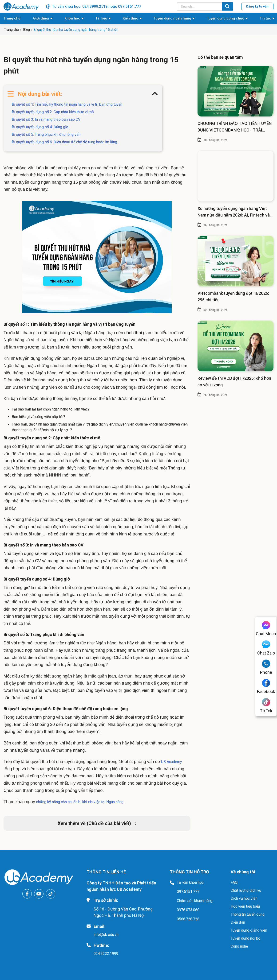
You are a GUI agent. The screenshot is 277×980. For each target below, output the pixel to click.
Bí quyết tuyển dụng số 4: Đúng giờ (40, 127)
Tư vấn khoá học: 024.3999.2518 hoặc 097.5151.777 (97, 6)
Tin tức (265, 18)
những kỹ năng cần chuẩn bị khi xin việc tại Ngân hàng (80, 802)
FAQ (234, 882)
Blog (27, 30)
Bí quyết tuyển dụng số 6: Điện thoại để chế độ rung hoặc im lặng (64, 142)
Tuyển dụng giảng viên (249, 930)
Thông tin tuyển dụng (248, 914)
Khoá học (72, 18)
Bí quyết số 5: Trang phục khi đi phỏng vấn (46, 134)
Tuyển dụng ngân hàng (172, 18)
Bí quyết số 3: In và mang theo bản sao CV (46, 119)
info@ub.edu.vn (106, 935)
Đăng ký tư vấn (257, 6)
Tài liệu (101, 18)
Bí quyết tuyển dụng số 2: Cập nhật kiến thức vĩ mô (53, 112)
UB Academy (172, 762)
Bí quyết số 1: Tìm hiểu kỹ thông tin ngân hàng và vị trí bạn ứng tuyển (67, 104)
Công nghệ (239, 946)
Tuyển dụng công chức (226, 18)
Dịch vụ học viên (244, 898)
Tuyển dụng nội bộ (245, 938)
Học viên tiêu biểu (245, 906)
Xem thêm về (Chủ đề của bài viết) (97, 823)
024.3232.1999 (106, 954)
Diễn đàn (238, 922)
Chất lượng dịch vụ (246, 890)
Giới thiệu (41, 18)
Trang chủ (12, 18)
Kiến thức (131, 18)
